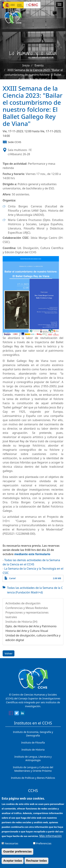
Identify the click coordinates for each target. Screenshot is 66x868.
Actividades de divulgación (23, 603)
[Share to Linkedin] (22, 714)
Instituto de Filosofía (33, 743)
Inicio (26, 65)
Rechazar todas (36, 863)
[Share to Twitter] (17, 714)
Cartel (12, 578)
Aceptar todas (13, 863)
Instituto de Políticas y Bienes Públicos (33, 778)
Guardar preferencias (17, 854)
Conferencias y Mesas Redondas (27, 608)
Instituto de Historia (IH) (21, 622)
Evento (39, 65)
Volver (9, 653)
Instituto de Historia (33, 750)
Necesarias (12, 846)
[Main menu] (59, 4)
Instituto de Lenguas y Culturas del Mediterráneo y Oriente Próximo (33, 769)
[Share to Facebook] (11, 714)
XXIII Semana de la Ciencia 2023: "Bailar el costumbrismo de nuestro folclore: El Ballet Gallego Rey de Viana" (34, 75)
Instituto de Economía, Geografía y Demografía (33, 734)
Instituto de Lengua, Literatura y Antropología (33, 758)
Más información (51, 838)
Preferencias (44, 846)
